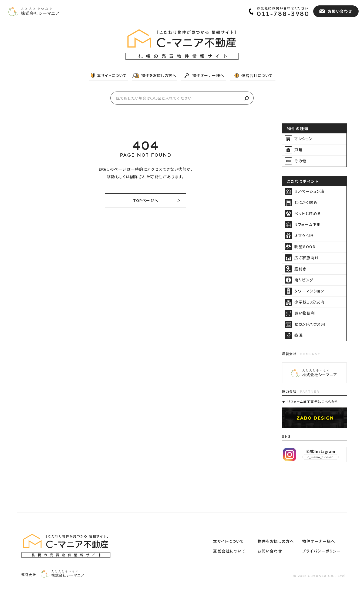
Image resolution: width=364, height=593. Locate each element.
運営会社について (257, 75)
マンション (304, 139)
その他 (300, 161)
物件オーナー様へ (208, 75)
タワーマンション (309, 291)
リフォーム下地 (308, 224)
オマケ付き (304, 235)
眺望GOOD (305, 247)
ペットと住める (308, 213)
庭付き (300, 269)
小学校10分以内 (309, 302)
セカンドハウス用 (310, 324)
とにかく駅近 (306, 202)
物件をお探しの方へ (159, 75)
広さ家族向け (307, 258)
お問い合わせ (270, 551)
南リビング (304, 280)
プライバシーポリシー (321, 551)
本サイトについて (112, 75)
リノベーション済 (309, 191)
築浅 (299, 335)
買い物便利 (305, 313)
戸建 (299, 150)
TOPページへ (146, 200)
